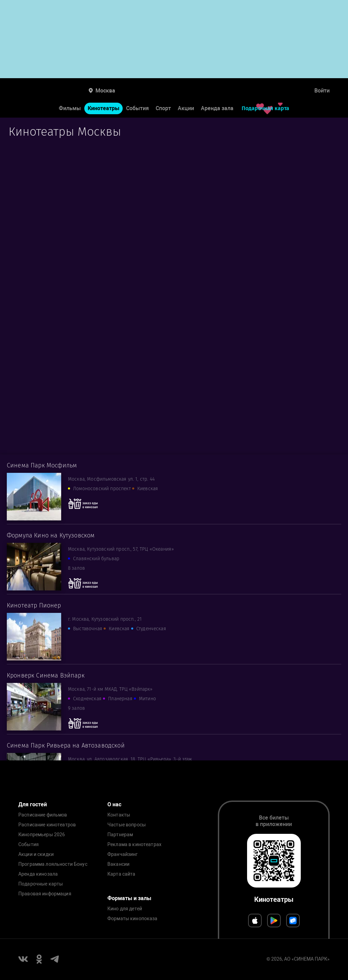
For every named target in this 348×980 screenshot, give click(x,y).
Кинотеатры (103, 108)
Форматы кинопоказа (133, 919)
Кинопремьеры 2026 (42, 835)
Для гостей (33, 804)
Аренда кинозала (38, 874)
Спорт (163, 108)
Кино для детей (125, 909)
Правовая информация (45, 894)
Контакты (119, 815)
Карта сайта (121, 874)
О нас (114, 804)
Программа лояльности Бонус (53, 864)
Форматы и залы (129, 898)
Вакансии (118, 864)
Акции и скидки (36, 854)
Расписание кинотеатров (47, 825)
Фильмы (70, 108)
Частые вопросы (127, 825)
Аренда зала (217, 108)
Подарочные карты (41, 884)
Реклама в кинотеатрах (134, 845)
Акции (186, 108)
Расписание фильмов (43, 815)
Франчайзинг (123, 854)
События (137, 108)
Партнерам (120, 835)
